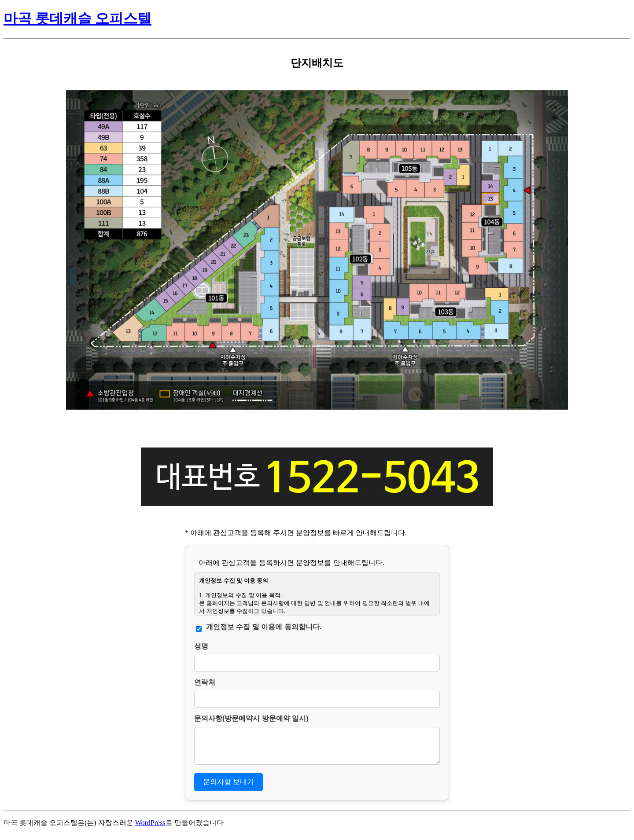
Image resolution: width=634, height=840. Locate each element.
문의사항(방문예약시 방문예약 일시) (251, 718)
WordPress (150, 828)
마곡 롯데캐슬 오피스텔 (77, 18)
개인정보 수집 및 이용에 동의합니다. (264, 627)
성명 (201, 646)
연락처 (205, 682)
